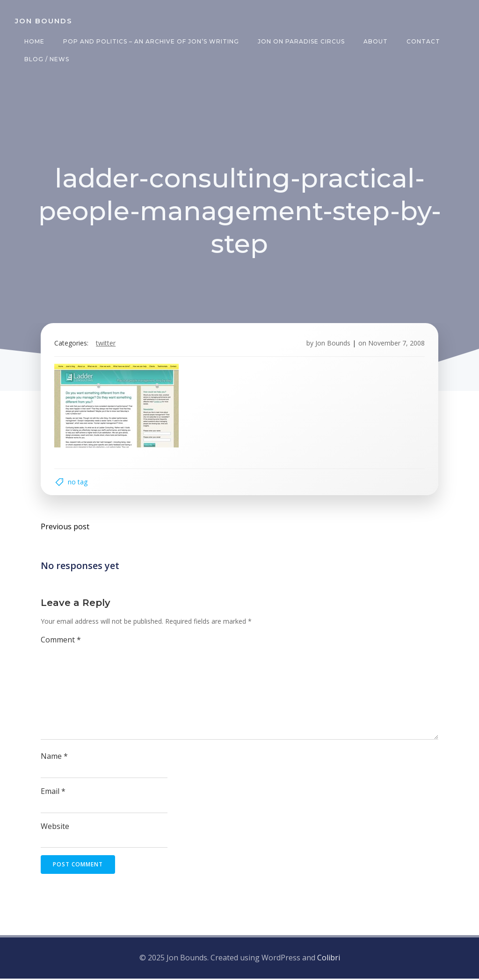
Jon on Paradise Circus (301, 41)
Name (54, 757)
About (376, 41)
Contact (423, 41)
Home (34, 41)
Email (53, 793)
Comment (61, 641)
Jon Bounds (332, 344)
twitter (106, 344)
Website (55, 828)
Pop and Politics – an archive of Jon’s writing (151, 41)
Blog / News (47, 59)
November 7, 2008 (396, 344)
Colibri (329, 959)
